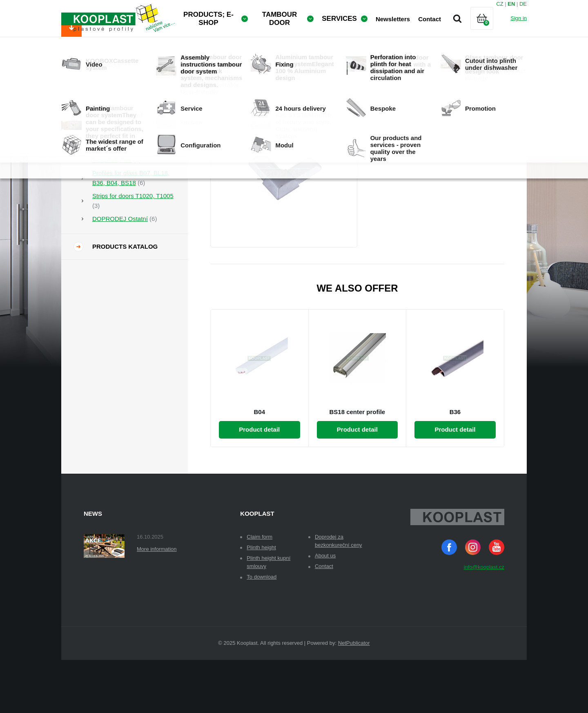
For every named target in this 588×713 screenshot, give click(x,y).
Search (457, 18)
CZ (500, 4)
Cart (489, 28)
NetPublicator (354, 696)
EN (511, 4)
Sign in (519, 18)
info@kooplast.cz (484, 620)
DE (523, 4)
